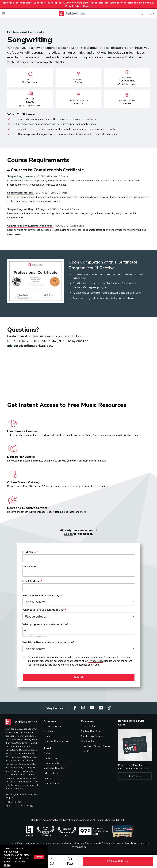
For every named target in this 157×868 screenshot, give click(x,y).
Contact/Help (51, 783)
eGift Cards (87, 751)
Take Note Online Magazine (97, 746)
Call (52, 861)
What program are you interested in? (45, 625)
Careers (48, 778)
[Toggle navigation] (3, 13)
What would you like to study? (41, 596)
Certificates (50, 731)
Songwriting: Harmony (21, 176)
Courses (48, 736)
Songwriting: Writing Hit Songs (27, 209)
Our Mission (50, 758)
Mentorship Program (92, 736)
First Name (29, 552)
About (47, 753)
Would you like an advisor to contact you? (48, 642)
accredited (49, 820)
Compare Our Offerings (56, 741)
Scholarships (51, 773)
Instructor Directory (55, 768)
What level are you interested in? (43, 610)
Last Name (29, 567)
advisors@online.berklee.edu (30, 346)
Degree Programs (54, 726)
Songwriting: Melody (20, 193)
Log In (151, 13)
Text (70, 861)
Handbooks (87, 741)
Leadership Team (53, 763)
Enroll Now (118, 861)
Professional (26, 32)
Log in (68, 534)
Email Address (31, 581)
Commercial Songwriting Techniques (30, 226)
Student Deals (89, 726)
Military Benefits (90, 731)
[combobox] (79, 631)
